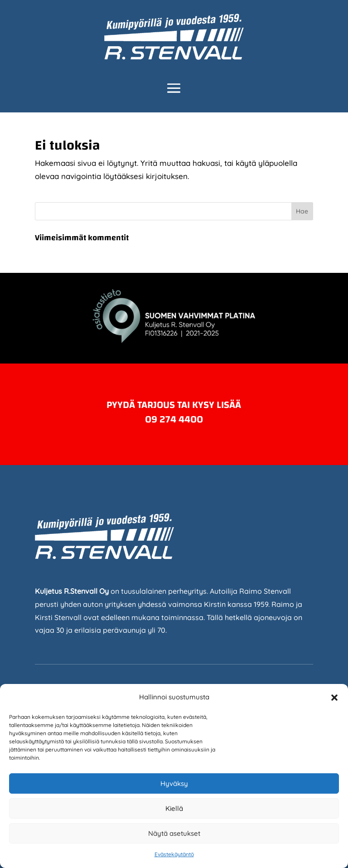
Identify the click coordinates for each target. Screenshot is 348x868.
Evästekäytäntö (174, 854)
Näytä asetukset (174, 833)
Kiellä (174, 808)
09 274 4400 (174, 419)
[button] (334, 698)
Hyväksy (174, 783)
